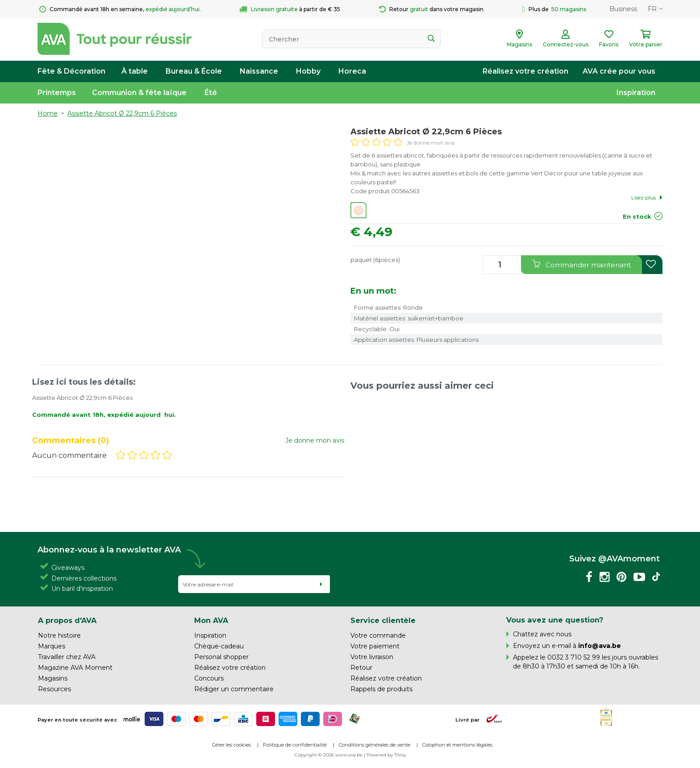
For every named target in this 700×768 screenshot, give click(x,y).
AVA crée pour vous (619, 71)
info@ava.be (600, 646)
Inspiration (636, 93)
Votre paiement (375, 646)
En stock (637, 216)
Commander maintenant (581, 264)
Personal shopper (221, 657)
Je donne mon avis (431, 143)
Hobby (308, 71)
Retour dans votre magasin (431, 9)
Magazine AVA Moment (75, 668)
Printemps (57, 93)
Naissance (259, 71)
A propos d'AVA (67, 620)
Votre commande (378, 635)
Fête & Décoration (71, 71)
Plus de (554, 9)
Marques (52, 646)
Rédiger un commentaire (234, 689)
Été (211, 93)
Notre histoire (59, 635)
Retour (361, 668)
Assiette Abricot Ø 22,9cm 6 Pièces (122, 113)
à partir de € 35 (290, 9)
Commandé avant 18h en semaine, (120, 9)
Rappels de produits (381, 689)
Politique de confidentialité (295, 745)
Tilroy (400, 755)
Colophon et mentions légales (457, 745)
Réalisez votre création (525, 71)
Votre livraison (372, 657)
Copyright (306, 755)
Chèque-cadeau (219, 646)
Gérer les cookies (231, 745)
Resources (54, 689)
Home (48, 113)
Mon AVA (211, 620)
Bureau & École (194, 71)
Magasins (53, 678)
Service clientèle (383, 620)
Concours (209, 678)
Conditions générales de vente (375, 745)
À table (135, 71)
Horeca (352, 71)
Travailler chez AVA (67, 657)
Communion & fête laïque (139, 93)
